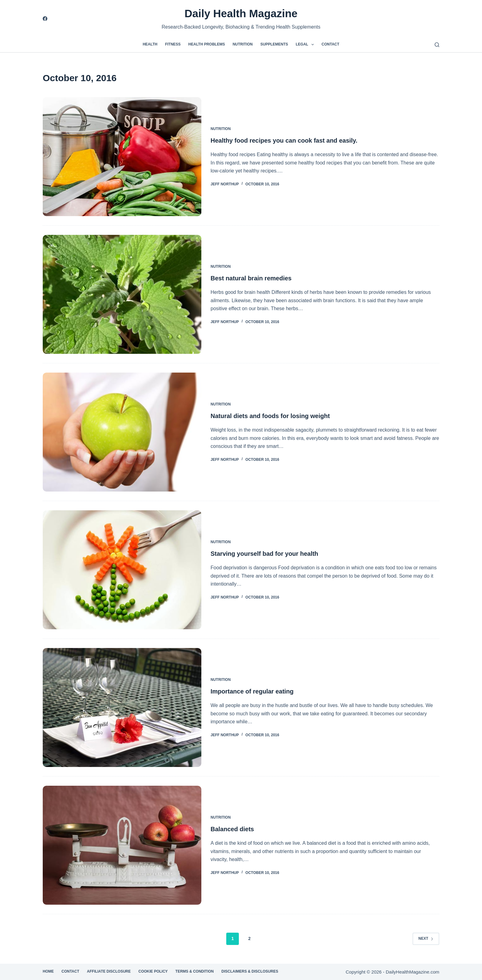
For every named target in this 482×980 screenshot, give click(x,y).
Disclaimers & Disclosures (250, 971)
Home (48, 971)
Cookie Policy (153, 971)
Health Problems (207, 44)
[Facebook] (45, 19)
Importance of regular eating (252, 691)
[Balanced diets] (122, 845)
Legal (306, 45)
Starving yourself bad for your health (264, 554)
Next (426, 939)
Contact (330, 44)
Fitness (173, 44)
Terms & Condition (195, 971)
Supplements (274, 44)
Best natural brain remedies (251, 278)
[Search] (437, 45)
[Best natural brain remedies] (122, 294)
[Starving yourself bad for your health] (122, 570)
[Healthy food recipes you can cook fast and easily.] (122, 157)
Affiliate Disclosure (109, 971)
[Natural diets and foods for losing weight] (122, 432)
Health (150, 44)
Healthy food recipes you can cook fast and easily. (284, 140)
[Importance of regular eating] (122, 707)
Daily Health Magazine (241, 13)
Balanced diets (232, 829)
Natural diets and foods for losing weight (270, 416)
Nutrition (243, 44)
